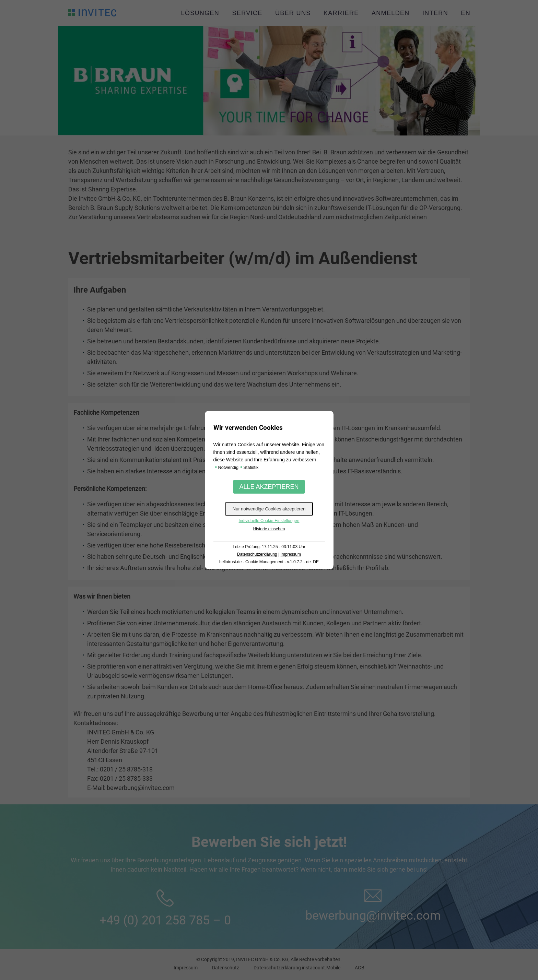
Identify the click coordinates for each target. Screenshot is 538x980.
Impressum (291, 554)
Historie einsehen (269, 529)
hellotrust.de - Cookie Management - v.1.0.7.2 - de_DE (269, 562)
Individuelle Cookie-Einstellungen (269, 521)
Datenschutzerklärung (257, 554)
